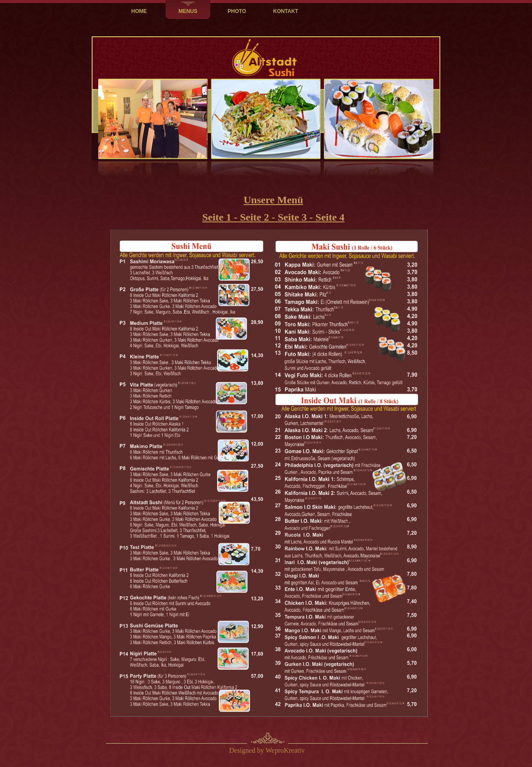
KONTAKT (286, 11)
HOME (139, 11)
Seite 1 (218, 217)
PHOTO (237, 11)
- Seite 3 (290, 217)
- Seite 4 (327, 217)
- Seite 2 (253, 217)
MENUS (188, 11)
